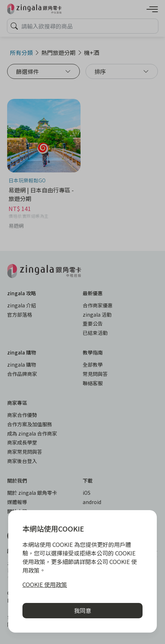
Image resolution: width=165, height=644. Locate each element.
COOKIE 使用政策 (45, 584)
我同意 (83, 610)
